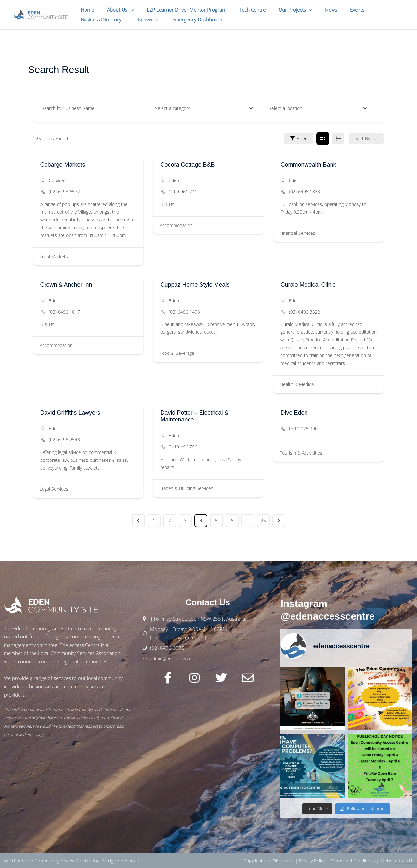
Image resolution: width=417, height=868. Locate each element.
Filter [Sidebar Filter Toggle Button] (298, 138)
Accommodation (176, 225)
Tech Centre (241, 10)
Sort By (363, 138)
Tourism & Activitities (301, 453)
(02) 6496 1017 (64, 312)
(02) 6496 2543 (64, 440)
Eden (174, 180)
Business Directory (373, 10)
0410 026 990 (303, 428)
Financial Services (298, 233)
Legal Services (54, 489)
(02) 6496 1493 (184, 312)
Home (86, 10)
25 (263, 521)
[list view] (338, 139)
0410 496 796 (183, 447)
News (313, 10)
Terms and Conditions (350, 861)
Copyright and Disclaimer (259, 861)
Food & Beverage (177, 353)
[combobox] (204, 108)
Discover (91, 20)
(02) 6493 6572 (64, 191)
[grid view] (323, 139)
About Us (115, 10)
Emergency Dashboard (139, 20)
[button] (126, 10)
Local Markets (54, 256)
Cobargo (57, 180)
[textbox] (172, 108)
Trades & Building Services (186, 488)
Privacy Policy (306, 861)
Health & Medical (297, 384)
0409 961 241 (183, 191)
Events (336, 10)
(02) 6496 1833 (305, 191)
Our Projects (281, 10)
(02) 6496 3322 (305, 312)
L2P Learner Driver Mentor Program (178, 10)
